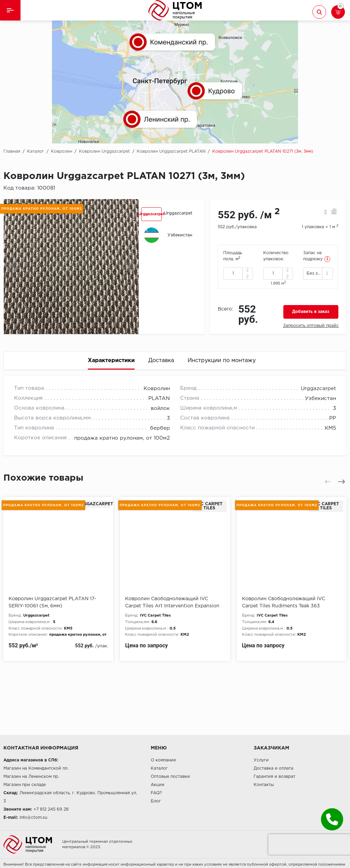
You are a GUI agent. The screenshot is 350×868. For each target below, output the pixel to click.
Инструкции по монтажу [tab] (222, 361)
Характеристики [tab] (111, 361)
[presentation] (13, 266)
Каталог (159, 768)
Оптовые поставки (170, 777)
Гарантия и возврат (274, 777)
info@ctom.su (33, 818)
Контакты (264, 785)
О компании (163, 760)
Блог (156, 801)
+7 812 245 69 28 (51, 809)
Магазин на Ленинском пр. (31, 777)
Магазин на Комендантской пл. (36, 768)
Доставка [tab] (161, 361)
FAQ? (156, 793)
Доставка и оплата (273, 768)
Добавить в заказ (311, 312)
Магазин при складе (25, 785)
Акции (158, 785)
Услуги (261, 760)
